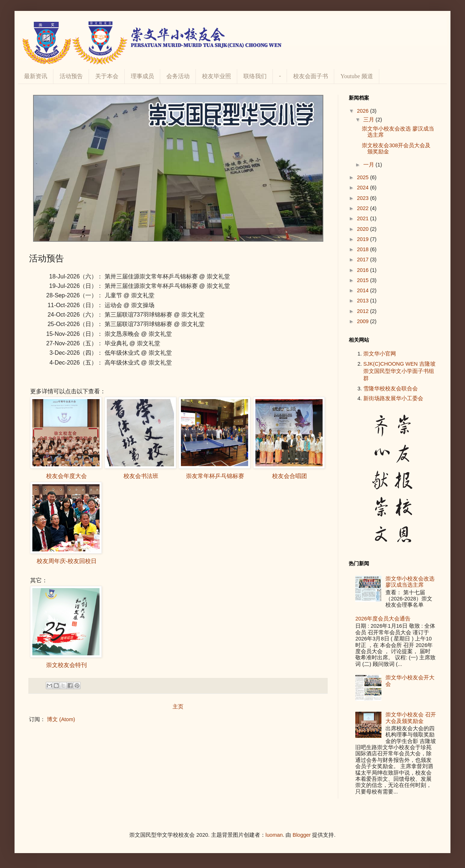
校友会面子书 (311, 76)
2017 (363, 260)
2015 (363, 280)
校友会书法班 (141, 476)
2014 (363, 290)
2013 (363, 301)
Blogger (302, 835)
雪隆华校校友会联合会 (391, 389)
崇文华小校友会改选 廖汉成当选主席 (410, 582)
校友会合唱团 (290, 476)
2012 (363, 311)
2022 (363, 208)
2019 (363, 239)
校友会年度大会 (66, 476)
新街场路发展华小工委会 (393, 398)
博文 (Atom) (61, 719)
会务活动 (178, 76)
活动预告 (71, 76)
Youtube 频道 (357, 76)
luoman (274, 835)
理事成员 (142, 76)
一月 (369, 165)
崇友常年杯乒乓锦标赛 (215, 476)
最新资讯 (36, 76)
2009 (363, 321)
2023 (363, 198)
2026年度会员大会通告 (383, 619)
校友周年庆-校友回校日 (67, 561)
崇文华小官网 (380, 354)
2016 (363, 270)
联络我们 (255, 76)
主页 (178, 707)
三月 (369, 120)
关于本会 (107, 76)
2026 (363, 111)
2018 (363, 249)
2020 (363, 229)
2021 (363, 218)
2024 (363, 188)
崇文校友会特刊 (66, 665)
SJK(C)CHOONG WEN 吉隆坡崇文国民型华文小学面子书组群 (399, 371)
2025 (363, 177)
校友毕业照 (217, 76)
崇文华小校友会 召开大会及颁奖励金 (411, 718)
